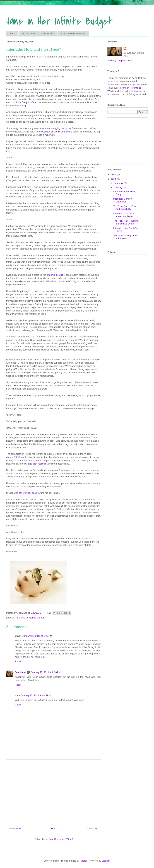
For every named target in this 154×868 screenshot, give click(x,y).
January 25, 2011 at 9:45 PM (36, 695)
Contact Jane (48, 34)
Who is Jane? (28, 34)
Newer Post (15, 829)
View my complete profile (120, 61)
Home (12, 34)
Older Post (93, 829)
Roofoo (84, 861)
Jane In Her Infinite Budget (59, 21)
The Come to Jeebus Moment (30, 618)
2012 (114, 174)
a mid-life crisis (57, 275)
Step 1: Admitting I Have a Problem (126, 237)
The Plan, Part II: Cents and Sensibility (125, 208)
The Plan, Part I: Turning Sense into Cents (126, 222)
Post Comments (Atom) (61, 839)
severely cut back (28, 493)
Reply (18, 662)
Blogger (106, 861)
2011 (114, 179)
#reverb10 (12, 457)
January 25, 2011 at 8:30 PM (46, 672)
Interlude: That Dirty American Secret (123, 215)
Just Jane (20, 672)
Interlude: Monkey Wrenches (122, 200)
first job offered (30, 102)
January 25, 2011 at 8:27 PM (37, 636)
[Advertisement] (54, 792)
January (118, 188)
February (119, 183)
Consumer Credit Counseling (57, 132)
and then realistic (37, 464)
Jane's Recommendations (73, 34)
